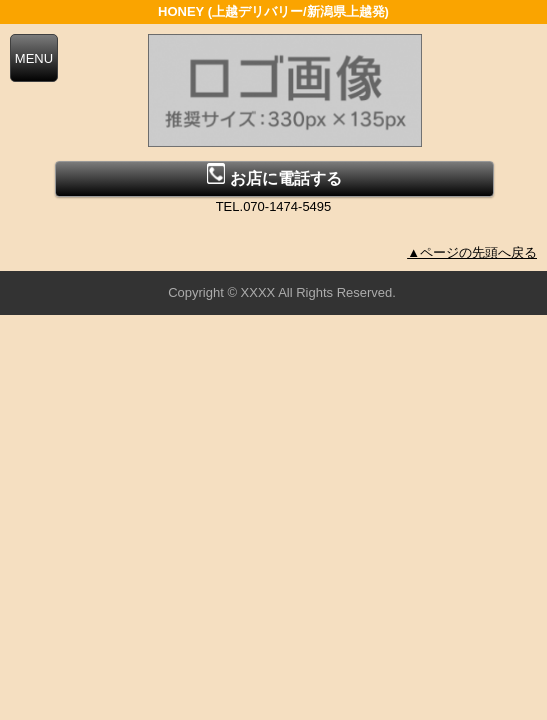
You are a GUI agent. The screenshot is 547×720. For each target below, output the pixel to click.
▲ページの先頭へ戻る (472, 252)
